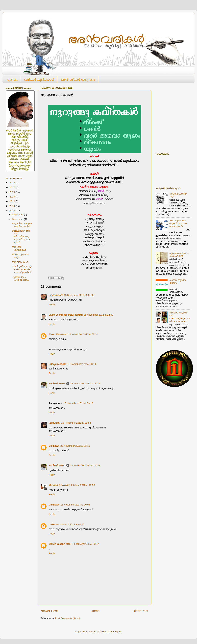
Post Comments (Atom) (68, 618)
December (18, 215)
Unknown (54, 446)
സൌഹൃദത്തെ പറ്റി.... (20, 256)
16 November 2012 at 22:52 (76, 423)
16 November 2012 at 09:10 (78, 403)
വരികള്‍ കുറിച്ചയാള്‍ (39, 80)
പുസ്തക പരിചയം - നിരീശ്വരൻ (179, 255)
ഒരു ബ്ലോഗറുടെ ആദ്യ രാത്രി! (22, 225)
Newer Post (49, 611)
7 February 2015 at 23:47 (86, 544)
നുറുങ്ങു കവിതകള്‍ (19, 248)
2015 (12, 197)
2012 (12, 211)
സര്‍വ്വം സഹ (20, 262)
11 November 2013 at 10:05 (75, 505)
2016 (12, 192)
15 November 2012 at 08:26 (79, 295)
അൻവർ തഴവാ (57, 384)
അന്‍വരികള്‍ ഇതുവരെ (78, 80)
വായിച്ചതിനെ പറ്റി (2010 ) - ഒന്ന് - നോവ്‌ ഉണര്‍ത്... (22, 269)
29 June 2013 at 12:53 (83, 485)
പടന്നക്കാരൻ (56, 295)
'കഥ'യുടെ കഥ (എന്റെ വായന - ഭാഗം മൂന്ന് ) (178, 223)
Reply (52, 305)
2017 (12, 187)
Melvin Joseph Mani (60, 544)
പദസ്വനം (54, 423)
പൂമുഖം (12, 80)
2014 (12, 201)
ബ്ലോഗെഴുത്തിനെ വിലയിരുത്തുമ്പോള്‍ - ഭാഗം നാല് (179, 317)
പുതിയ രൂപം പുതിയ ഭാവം (20, 278)
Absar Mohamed (58, 334)
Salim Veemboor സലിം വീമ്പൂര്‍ (66, 315)
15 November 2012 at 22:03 (98, 315)
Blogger (117, 632)
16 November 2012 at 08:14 (83, 334)
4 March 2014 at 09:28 (72, 524)
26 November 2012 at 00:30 (85, 465)
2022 (12, 183)
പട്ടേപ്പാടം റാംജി (57, 364)
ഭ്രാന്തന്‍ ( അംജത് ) (59, 485)
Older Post (140, 611)
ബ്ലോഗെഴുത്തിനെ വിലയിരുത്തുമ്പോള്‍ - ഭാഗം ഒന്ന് (21, 237)
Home (95, 611)
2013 (12, 206)
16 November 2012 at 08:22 (85, 384)
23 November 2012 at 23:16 (75, 446)
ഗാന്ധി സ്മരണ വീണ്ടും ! (178, 281)
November (18, 219)
